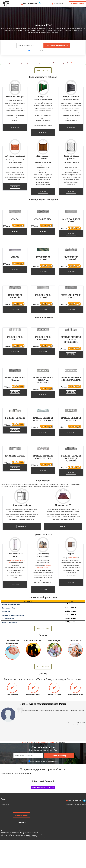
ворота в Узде (74, 558)
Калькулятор (57, 3)
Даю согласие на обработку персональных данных (43, 51)
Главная (24, 742)
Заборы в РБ (5, 804)
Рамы (3, 799)
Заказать (15, 128)
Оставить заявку (78, 4)
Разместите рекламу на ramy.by (43, 787)
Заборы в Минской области (44, 742)
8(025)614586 (30, 3)
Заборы (31, 742)
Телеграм (74, 63)
